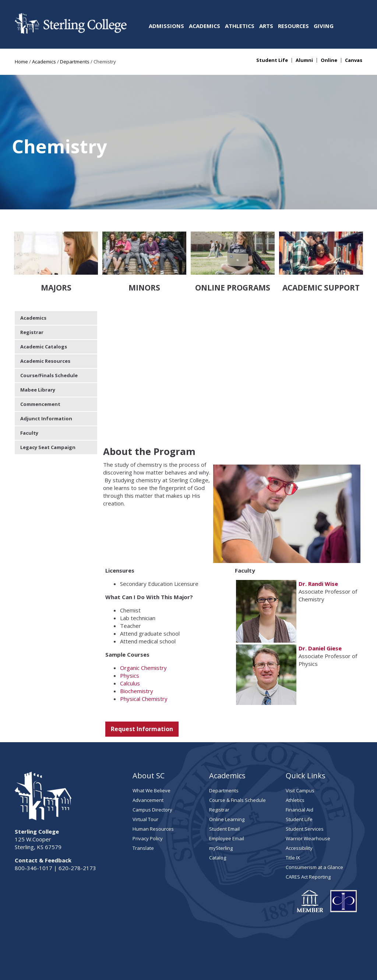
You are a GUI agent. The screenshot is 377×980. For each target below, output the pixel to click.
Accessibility (299, 806)
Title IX (293, 815)
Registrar (32, 290)
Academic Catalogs (44, 304)
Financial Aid (300, 767)
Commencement (40, 362)
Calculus (130, 641)
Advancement (148, 758)
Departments (75, 62)
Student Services (305, 786)
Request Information (142, 687)
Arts (266, 26)
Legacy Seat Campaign (48, 405)
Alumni (304, 60)
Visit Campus (300, 748)
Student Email (224, 786)
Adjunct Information (46, 376)
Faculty (29, 390)
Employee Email (227, 796)
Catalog (218, 815)
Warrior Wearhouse (308, 796)
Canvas (354, 60)
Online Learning (227, 777)
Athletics (240, 26)
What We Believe (151, 748)
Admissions (166, 26)
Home (21, 62)
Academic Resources (45, 319)
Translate (143, 806)
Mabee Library (38, 347)
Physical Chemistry (144, 656)
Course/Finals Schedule (49, 333)
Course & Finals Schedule (237, 758)
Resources (293, 26)
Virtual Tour (145, 777)
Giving (324, 26)
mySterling (221, 806)
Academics (205, 26)
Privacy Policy (148, 796)
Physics (130, 633)
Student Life (272, 60)
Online (329, 60)
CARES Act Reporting (308, 834)
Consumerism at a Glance (314, 825)
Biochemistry (137, 649)
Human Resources (153, 786)
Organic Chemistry (143, 625)
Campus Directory (152, 767)
